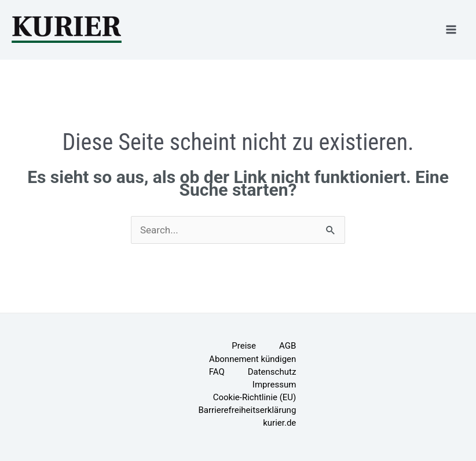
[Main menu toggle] (452, 30)
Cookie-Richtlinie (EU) (255, 397)
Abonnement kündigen (252, 359)
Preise (244, 346)
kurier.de (279, 423)
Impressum (274, 385)
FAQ (217, 372)
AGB (288, 346)
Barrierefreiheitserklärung (247, 410)
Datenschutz (272, 372)
